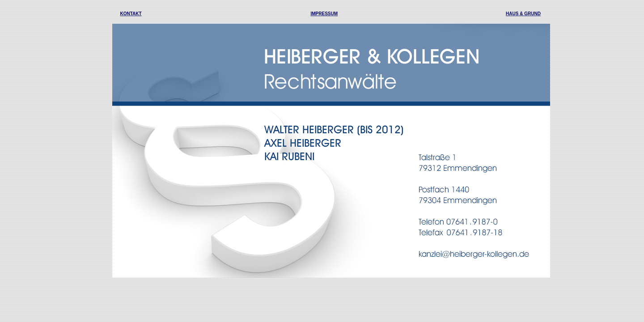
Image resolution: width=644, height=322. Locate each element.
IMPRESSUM (324, 14)
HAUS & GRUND (523, 14)
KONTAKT (131, 14)
